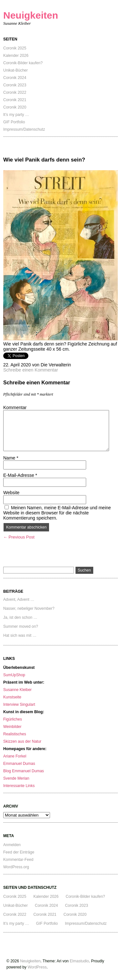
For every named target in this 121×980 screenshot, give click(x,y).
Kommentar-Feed (18, 860)
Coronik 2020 (15, 107)
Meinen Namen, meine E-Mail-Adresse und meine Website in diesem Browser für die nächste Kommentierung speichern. (57, 513)
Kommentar (15, 407)
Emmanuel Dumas (19, 764)
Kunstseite (12, 697)
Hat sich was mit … (20, 635)
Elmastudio (79, 961)
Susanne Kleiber (17, 690)
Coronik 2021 (15, 100)
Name (11, 458)
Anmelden (12, 845)
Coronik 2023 (15, 85)
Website (11, 493)
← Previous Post (19, 537)
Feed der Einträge (19, 852)
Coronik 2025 (15, 48)
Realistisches (15, 734)
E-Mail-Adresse (20, 475)
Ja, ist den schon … (20, 617)
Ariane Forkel (15, 756)
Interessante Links (19, 786)
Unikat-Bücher (15, 70)
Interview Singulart (19, 704)
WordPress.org (16, 867)
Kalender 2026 (16, 56)
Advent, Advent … (19, 599)
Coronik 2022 (15, 92)
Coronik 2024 (15, 78)
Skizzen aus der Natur (22, 741)
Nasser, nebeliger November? (29, 608)
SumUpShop (14, 675)
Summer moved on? (21, 626)
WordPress (37, 967)
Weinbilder (12, 727)
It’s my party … (16, 115)
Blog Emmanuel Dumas (24, 771)
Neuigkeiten (31, 15)
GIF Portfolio (14, 122)
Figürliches (13, 719)
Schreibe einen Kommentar (31, 370)
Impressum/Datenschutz (24, 129)
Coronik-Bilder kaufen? (23, 63)
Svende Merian (16, 778)
